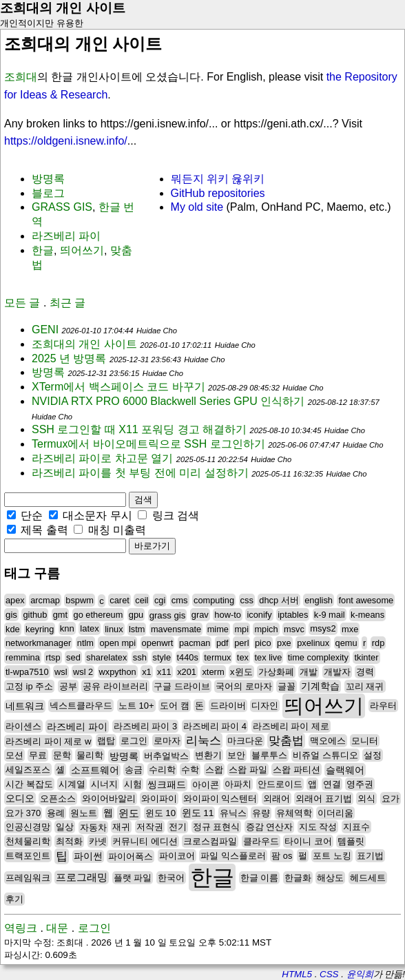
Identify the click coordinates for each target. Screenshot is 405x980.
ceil (142, 600)
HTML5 (297, 974)
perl (241, 643)
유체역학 (294, 813)
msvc (294, 629)
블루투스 (269, 755)
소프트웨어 (95, 770)
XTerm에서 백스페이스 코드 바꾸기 (118, 387)
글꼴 (287, 686)
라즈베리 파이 (66, 236)
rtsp (53, 657)
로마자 (167, 741)
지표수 (356, 827)
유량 (261, 813)
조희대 (21, 77)
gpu (136, 615)
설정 (373, 755)
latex (90, 628)
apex (15, 600)
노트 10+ (136, 706)
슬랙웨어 (345, 770)
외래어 (277, 799)
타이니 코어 (308, 841)
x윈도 (241, 672)
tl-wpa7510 (27, 672)
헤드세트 (368, 878)
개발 (309, 672)
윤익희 (360, 974)
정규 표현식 (217, 827)
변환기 (208, 755)
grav (200, 615)
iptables (293, 615)
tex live (269, 657)
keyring (40, 629)
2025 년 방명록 (69, 358)
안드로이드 (280, 784)
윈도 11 (198, 813)
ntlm (85, 643)
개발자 (337, 672)
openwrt (158, 643)
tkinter (366, 657)
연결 (332, 784)
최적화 (69, 841)
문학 (62, 755)
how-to (228, 615)
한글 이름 (260, 878)
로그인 (134, 741)
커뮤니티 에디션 (145, 841)
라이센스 (23, 726)
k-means (367, 615)
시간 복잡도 (29, 784)
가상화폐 (276, 672)
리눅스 (204, 741)
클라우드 (261, 841)
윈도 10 (160, 813)
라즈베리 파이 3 (145, 726)
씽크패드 (167, 785)
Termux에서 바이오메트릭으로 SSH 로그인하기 (148, 444)
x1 (147, 672)
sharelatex (106, 657)
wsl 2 (83, 672)
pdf (222, 643)
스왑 (214, 770)
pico (263, 643)
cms (180, 600)
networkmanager (38, 643)
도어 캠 (175, 706)
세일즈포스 (28, 770)
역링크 (21, 928)
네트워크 (25, 706)
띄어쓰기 (82, 250)
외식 (366, 799)
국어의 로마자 (244, 686)
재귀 (121, 827)
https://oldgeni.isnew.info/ (66, 141)
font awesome (366, 600)
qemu (346, 643)
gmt (60, 615)
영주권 (360, 784)
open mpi (117, 643)
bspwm (80, 600)
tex (243, 657)
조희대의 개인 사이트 (63, 8)
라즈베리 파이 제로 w (48, 741)
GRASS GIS (62, 207)
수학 (190, 770)
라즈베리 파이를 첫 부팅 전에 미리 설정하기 (140, 473)
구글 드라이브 (182, 686)
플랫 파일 (133, 878)
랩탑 (106, 741)
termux (217, 657)
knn (67, 628)
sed (73, 657)
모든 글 (22, 303)
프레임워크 (28, 878)
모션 (14, 755)
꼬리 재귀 (365, 686)
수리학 (162, 770)
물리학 (90, 755)
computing (214, 600)
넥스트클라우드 (81, 706)
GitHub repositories (218, 193)
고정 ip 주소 (29, 686)
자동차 (93, 827)
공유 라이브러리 (115, 686)
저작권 (150, 827)
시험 (133, 784)
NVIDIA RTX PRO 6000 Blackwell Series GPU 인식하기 (168, 401)
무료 (38, 755)
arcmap (45, 600)
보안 (236, 755)
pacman (195, 643)
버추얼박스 (166, 756)
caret (119, 600)
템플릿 (351, 841)
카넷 (98, 841)
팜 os (282, 856)
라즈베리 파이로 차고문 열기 (102, 458)
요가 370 (23, 813)
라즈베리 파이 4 (215, 726)
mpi (241, 629)
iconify (259, 615)
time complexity (318, 657)
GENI (45, 330)
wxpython (118, 672)
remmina (23, 657)
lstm (137, 629)
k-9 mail (330, 615)
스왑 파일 (248, 770)
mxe (350, 629)
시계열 (72, 784)
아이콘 (206, 785)
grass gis (168, 615)
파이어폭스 (131, 856)
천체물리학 (28, 841)
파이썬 (88, 856)
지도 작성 (318, 827)
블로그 (48, 193)
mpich (266, 629)
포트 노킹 (332, 856)
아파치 (238, 784)
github (35, 615)
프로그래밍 (82, 877)
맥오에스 (328, 741)
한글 (43, 250)
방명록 (48, 179)
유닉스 (233, 813)
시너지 (104, 784)
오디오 (20, 799)
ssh (140, 657)
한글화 (298, 878)
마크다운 (245, 741)
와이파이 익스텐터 (220, 799)
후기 (14, 899)
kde (13, 629)
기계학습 (320, 686)
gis (11, 615)
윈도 (129, 813)
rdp (378, 643)
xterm (213, 672)
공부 (68, 686)
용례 (56, 813)
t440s (188, 657)
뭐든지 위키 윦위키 (218, 179)
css (247, 600)
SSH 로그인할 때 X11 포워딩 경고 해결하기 (139, 429)
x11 (164, 672)
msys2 (323, 628)
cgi (160, 600)
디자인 (265, 706)
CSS (329, 974)
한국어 (171, 878)
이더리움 (335, 813)
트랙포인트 (28, 856)
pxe (284, 643)
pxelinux (313, 643)
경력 (365, 672)
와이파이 (159, 799)
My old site (197, 207)
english (319, 600)
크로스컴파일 (210, 841)
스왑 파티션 (297, 770)
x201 (187, 672)
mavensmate (176, 629)
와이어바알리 (109, 799)
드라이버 (228, 706)
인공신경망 (28, 827)
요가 (391, 799)
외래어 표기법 (324, 799)
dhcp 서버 (279, 600)
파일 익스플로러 (233, 856)
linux (114, 629)
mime (218, 629)
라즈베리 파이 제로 (291, 726)
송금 (134, 770)
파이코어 (177, 856)
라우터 (383, 706)
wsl (61, 672)
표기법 (370, 856)
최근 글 (67, 303)
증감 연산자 (270, 827)
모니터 (365, 741)
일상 (65, 827)
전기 (178, 827)
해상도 (330, 878)
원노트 (84, 813)
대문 (57, 928)
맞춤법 (286, 741)
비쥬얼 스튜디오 (325, 755)
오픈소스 (58, 799)
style (162, 657)
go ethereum (98, 615)
